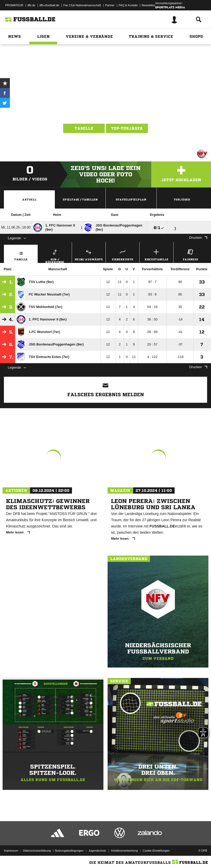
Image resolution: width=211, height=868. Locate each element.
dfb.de (31, 5)
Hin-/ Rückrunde (55, 255)
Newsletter (148, 5)
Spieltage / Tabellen (80, 199)
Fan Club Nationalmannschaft (82, 5)
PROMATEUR (14, 5)
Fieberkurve (123, 254)
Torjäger (182, 199)
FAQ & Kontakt (128, 5)
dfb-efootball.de (49, 5)
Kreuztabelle (156, 254)
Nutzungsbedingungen (69, 851)
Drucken (198, 238)
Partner (110, 5)
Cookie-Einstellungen (156, 851)
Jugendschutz (97, 851)
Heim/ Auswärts (89, 254)
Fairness (190, 254)
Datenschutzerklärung (37, 851)
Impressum (11, 851)
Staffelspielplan (131, 199)
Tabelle (84, 128)
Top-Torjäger (127, 128)
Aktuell (29, 199)
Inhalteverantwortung (124, 851)
